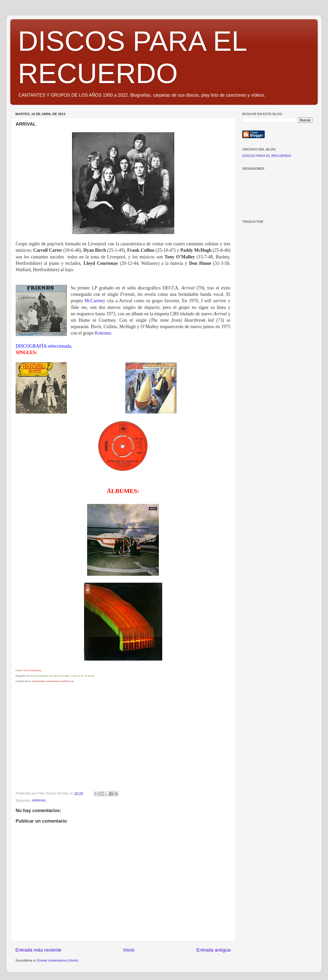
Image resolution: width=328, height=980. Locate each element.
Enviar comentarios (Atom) (58, 960)
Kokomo (103, 333)
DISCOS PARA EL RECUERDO (267, 156)
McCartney (95, 301)
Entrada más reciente (38, 950)
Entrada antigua (214, 950)
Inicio (129, 950)
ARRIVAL (39, 800)
